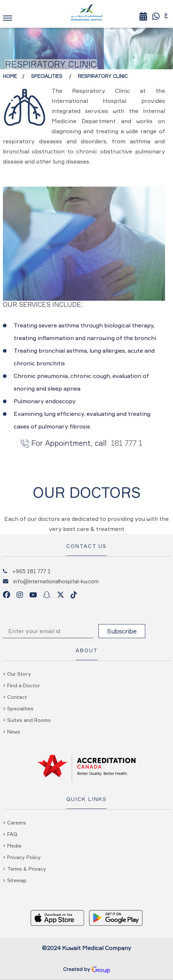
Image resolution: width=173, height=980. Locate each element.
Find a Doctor (24, 685)
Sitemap (17, 880)
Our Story (19, 674)
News (14, 731)
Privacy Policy (24, 857)
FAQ (12, 834)
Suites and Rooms (29, 720)
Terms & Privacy (27, 869)
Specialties (20, 708)
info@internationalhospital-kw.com (56, 581)
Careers (17, 822)
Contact (17, 697)
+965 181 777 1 (31, 571)
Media (14, 846)
